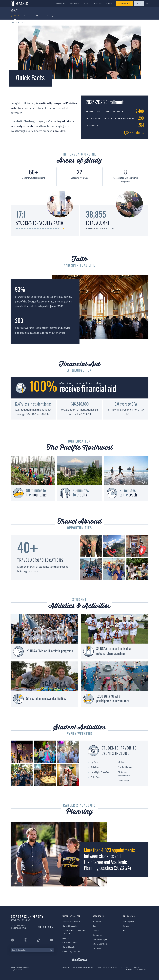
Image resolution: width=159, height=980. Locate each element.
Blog (94, 926)
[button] (147, 3)
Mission (39, 16)
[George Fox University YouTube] (51, 940)
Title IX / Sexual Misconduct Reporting (136, 969)
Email (125, 931)
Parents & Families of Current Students (75, 932)
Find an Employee (100, 940)
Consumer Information (83, 968)
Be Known (79, 960)
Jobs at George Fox (100, 944)
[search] (51, 950)
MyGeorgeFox (128, 922)
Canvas (126, 926)
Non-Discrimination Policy (110, 968)
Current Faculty (69, 947)
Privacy (66, 968)
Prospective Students (71, 922)
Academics (61, 3)
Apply (139, 3)
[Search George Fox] (30, 950)
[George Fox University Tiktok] (39, 940)
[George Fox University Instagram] (26, 940)
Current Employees (70, 943)
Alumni (66, 938)
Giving (109, 3)
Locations (28, 16)
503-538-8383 (46, 927)
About (87, 3)
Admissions (75, 3)
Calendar (96, 931)
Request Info (125, 3)
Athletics (98, 3)
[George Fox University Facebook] (13, 940)
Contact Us (97, 935)
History (50, 16)
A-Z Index (97, 922)
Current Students (70, 926)
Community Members (72, 952)
